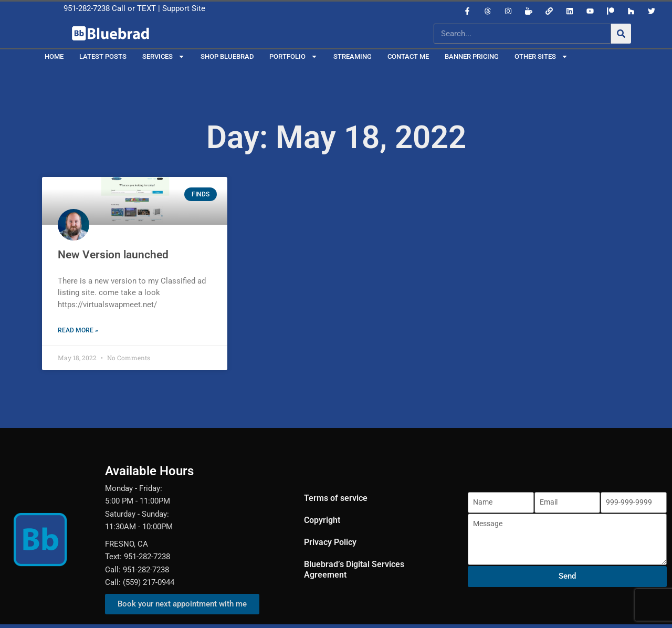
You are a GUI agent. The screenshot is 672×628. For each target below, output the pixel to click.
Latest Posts (103, 56)
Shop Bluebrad (227, 56)
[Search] (621, 34)
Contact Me (408, 56)
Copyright (322, 520)
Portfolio (293, 57)
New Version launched (113, 255)
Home (54, 56)
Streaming (353, 56)
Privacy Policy (330, 542)
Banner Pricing (472, 56)
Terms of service (336, 498)
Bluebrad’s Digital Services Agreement (354, 569)
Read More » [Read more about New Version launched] (78, 330)
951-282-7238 (87, 8)
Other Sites (541, 57)
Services (164, 57)
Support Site (184, 8)
